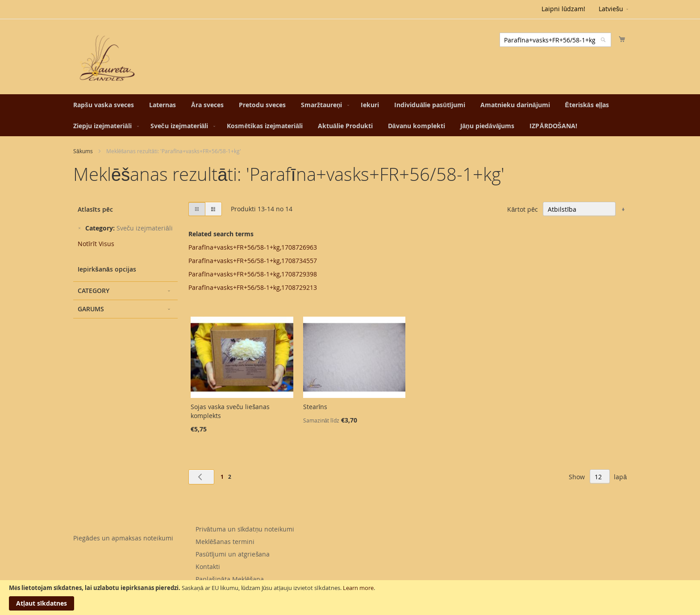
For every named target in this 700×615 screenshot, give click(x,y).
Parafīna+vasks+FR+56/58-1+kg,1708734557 (253, 261)
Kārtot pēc (523, 209)
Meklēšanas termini (225, 542)
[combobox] (555, 40)
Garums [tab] (91, 309)
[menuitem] (104, 105)
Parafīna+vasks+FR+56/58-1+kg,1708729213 (253, 287)
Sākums (83, 151)
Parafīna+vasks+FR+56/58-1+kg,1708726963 (253, 247)
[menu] (350, 115)
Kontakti (208, 567)
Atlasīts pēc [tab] (95, 209)
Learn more (358, 588)
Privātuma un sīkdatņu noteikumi (245, 529)
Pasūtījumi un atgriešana (233, 554)
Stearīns (315, 407)
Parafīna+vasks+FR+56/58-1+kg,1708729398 (253, 274)
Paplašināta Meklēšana (230, 579)
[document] (350, 598)
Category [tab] (94, 291)
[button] (614, 9)
